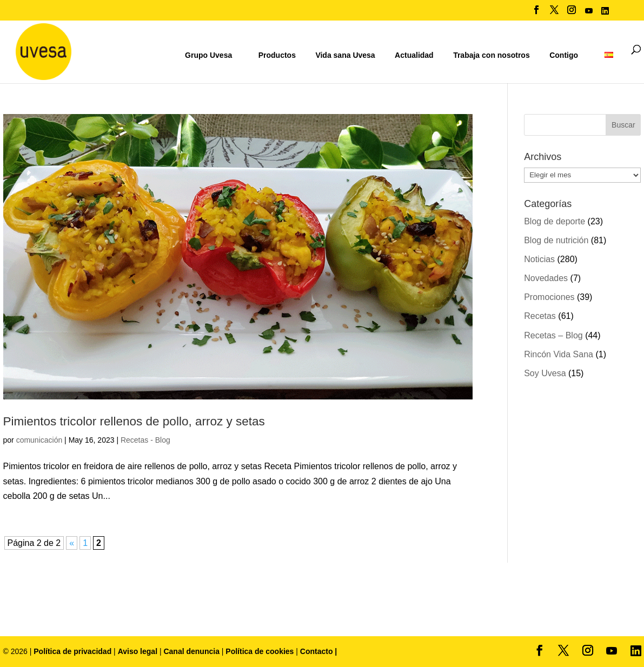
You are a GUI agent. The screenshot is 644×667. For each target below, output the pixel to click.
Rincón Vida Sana (559, 354)
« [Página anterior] (72, 543)
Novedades (546, 278)
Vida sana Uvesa (345, 55)
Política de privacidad (74, 651)
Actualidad (414, 55)
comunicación (39, 440)
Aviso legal (138, 651)
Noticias (539, 259)
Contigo (564, 55)
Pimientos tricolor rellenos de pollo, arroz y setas (134, 421)
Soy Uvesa (545, 373)
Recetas (540, 316)
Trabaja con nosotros (492, 55)
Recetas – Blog (553, 335)
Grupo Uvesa (208, 55)
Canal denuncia (191, 651)
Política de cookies (261, 651)
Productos (277, 55)
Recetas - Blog (145, 440)
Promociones (549, 297)
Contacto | (318, 651)
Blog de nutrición (556, 240)
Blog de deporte (555, 221)
